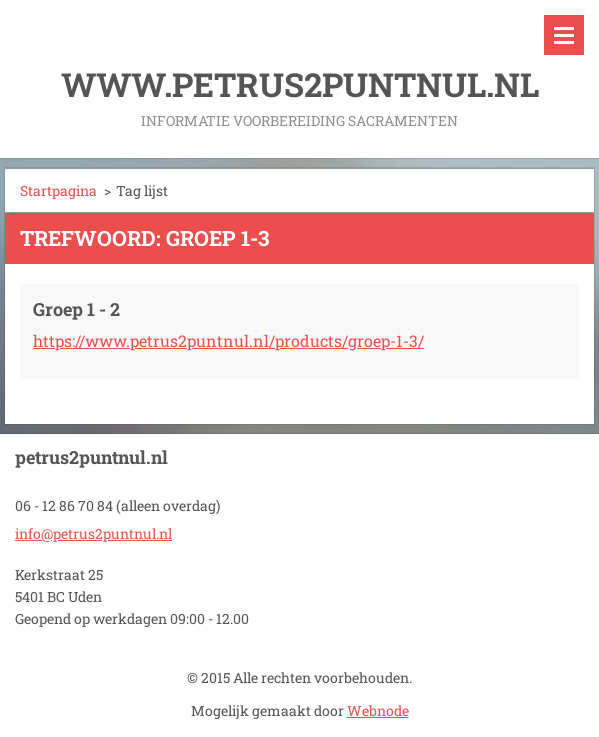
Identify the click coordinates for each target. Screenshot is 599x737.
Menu (564, 35)
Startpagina (58, 190)
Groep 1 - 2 (76, 309)
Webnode (378, 710)
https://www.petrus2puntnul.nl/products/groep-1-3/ (228, 340)
